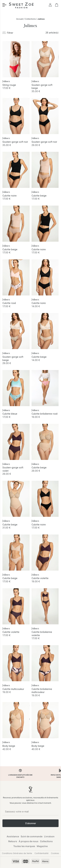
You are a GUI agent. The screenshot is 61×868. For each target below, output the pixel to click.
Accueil (20, 19)
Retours (13, 841)
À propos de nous (29, 841)
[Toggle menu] (4, 5)
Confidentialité (41, 853)
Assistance (13, 836)
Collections (30, 19)
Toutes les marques (24, 846)
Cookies (55, 853)
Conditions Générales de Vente (17, 853)
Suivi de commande (32, 836)
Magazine (42, 846)
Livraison (49, 836)
